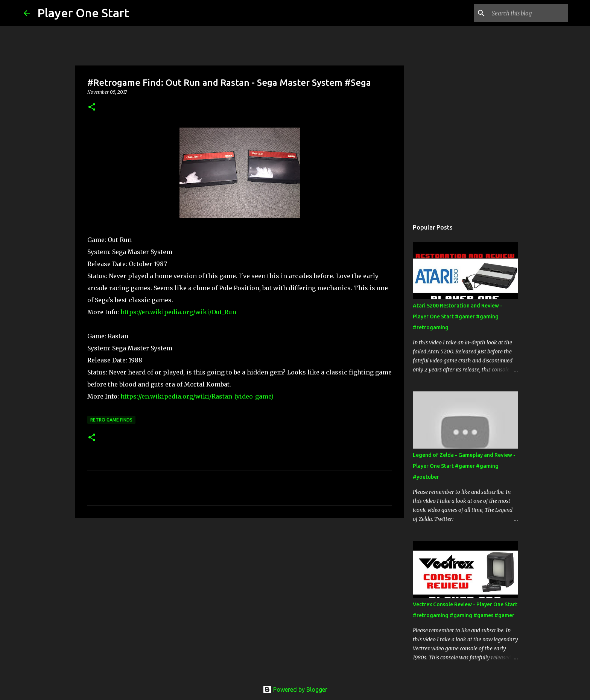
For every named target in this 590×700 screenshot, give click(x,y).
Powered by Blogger (295, 689)
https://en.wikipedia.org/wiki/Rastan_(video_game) (197, 396)
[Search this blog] (528, 13)
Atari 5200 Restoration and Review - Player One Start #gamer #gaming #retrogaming (458, 317)
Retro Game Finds (111, 420)
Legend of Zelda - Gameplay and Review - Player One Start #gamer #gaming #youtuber (464, 466)
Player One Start (83, 13)
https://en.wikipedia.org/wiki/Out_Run (178, 312)
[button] (92, 107)
